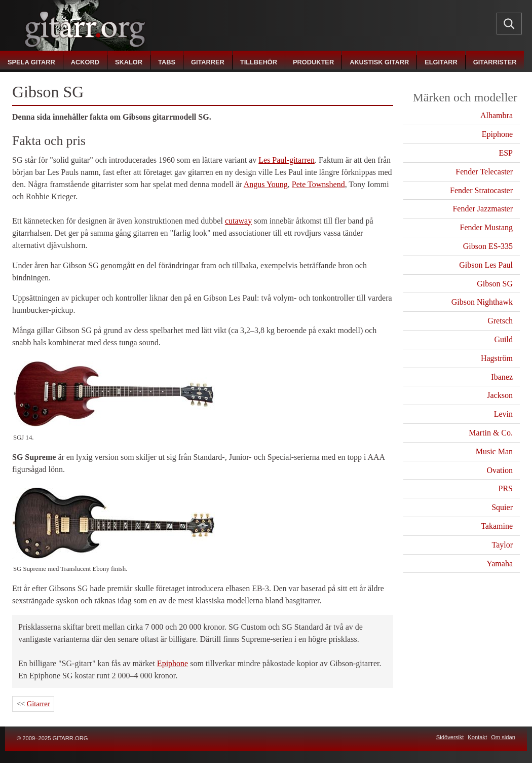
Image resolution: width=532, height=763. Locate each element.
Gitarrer (39, 704)
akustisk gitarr (379, 62)
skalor (129, 62)
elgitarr (441, 62)
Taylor (502, 545)
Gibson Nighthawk (482, 302)
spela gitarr (31, 62)
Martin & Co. (491, 433)
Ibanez (502, 377)
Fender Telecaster (484, 172)
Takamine (497, 526)
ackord (85, 62)
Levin (503, 414)
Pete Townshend (318, 184)
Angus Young (266, 184)
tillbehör (259, 62)
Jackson (500, 395)
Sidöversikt (450, 737)
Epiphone (173, 663)
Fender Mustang (486, 227)
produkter (313, 62)
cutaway (238, 221)
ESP (506, 153)
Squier (502, 507)
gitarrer (208, 62)
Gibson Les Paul (486, 265)
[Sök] (509, 23)
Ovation (500, 470)
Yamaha (500, 564)
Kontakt (477, 737)
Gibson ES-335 (488, 246)
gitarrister (495, 62)
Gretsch (500, 321)
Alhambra (497, 115)
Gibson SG (495, 284)
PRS (506, 488)
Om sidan (503, 737)
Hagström (497, 358)
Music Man (494, 451)
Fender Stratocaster (481, 190)
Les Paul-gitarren (287, 160)
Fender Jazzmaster (483, 209)
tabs (167, 62)
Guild (504, 339)
